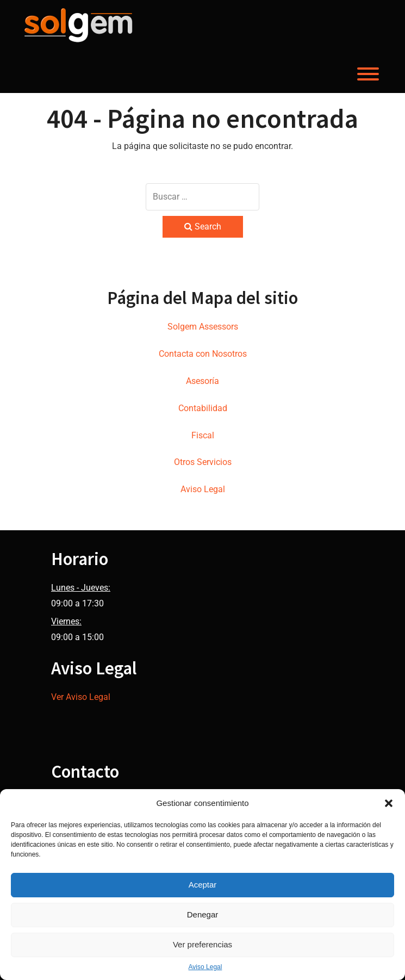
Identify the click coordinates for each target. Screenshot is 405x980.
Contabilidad (203, 408)
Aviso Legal (205, 967)
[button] (389, 803)
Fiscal (203, 435)
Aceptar (203, 885)
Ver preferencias (202, 944)
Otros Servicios (203, 462)
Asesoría (202, 381)
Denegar (203, 914)
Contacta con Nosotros (203, 354)
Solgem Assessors (203, 327)
